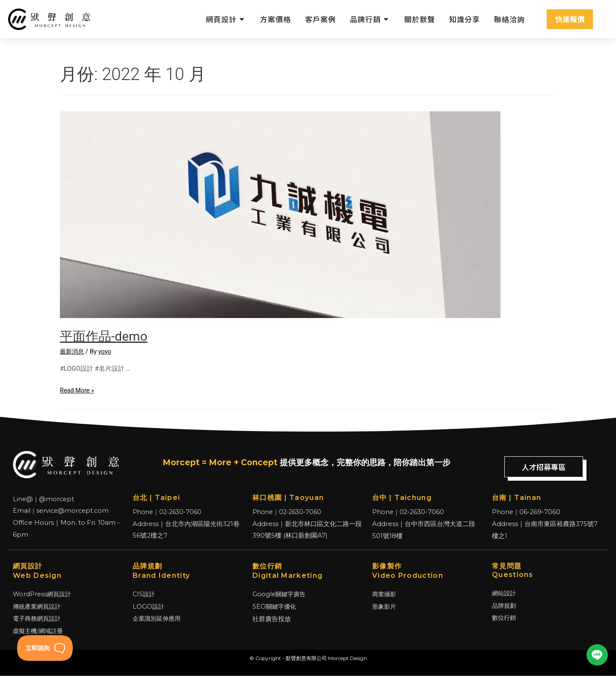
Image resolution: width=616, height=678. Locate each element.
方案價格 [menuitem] (275, 19)
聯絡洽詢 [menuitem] (509, 19)
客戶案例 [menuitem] (320, 19)
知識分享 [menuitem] (465, 19)
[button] (242, 19)
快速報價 (570, 19)
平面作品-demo (104, 336)
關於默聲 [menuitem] (420, 19)
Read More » (78, 390)
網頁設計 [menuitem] (221, 19)
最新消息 (73, 351)
